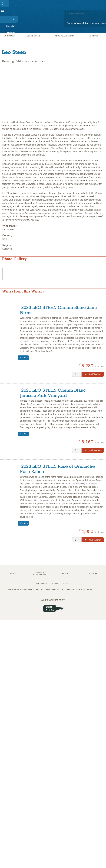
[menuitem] (10, 19)
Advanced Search (83, 23)
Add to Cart (93, 374)
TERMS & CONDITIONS (40, 573)
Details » (23, 358)
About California (65, 36)
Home (13, 573)
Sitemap (93, 573)
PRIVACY (66, 573)
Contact (93, 36)
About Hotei (33, 36)
